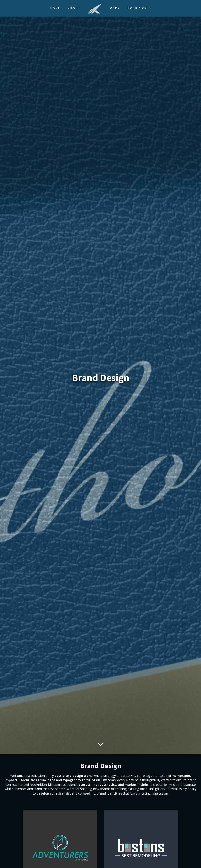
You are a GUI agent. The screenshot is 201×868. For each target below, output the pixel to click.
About (74, 8)
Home (55, 8)
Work (115, 8)
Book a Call (139, 8)
